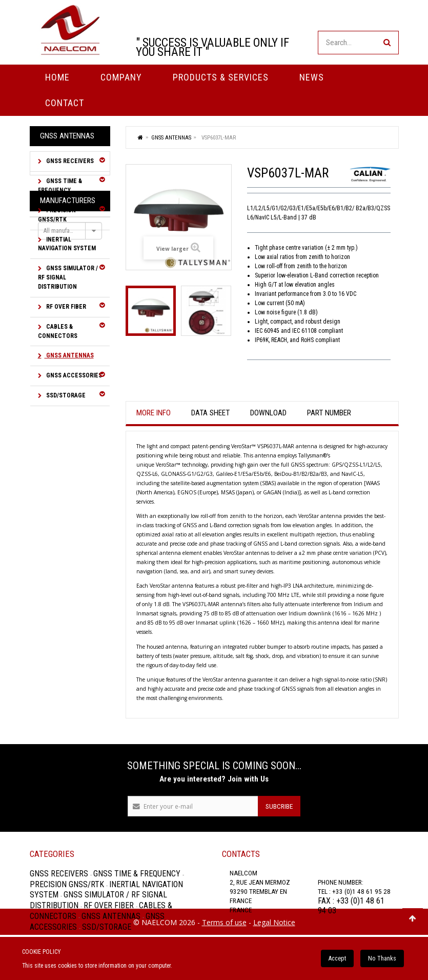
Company (121, 77)
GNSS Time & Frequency (60, 186)
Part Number (329, 413)
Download (268, 413)
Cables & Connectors (58, 331)
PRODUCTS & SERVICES (221, 77)
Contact (65, 103)
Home (57, 77)
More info (154, 413)
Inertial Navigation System (67, 244)
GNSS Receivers (69, 161)
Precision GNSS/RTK (57, 215)
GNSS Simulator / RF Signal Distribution (68, 277)
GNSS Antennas (69, 355)
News (312, 77)
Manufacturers (68, 431)
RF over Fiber (65, 307)
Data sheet (210, 413)
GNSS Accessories (73, 375)
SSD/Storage (65, 395)
